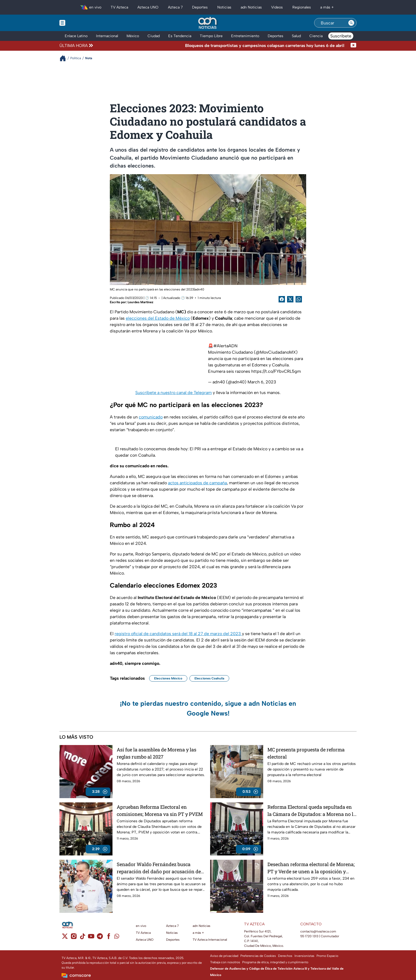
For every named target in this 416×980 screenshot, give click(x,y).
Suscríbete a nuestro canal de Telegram (174, 393)
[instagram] (74, 938)
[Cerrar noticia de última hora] (353, 46)
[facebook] (109, 938)
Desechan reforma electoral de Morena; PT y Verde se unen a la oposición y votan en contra (311, 868)
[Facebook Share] (282, 299)
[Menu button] (81, 23)
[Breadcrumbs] (65, 58)
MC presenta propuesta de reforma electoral (306, 753)
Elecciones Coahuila (209, 678)
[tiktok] (82, 938)
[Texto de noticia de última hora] (222, 46)
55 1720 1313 (309, 936)
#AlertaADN (225, 346)
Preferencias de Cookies (258, 956)
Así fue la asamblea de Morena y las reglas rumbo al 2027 (157, 753)
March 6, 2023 (262, 382)
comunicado (151, 417)
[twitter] (65, 938)
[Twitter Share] (290, 299)
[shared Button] (299, 299)
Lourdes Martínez (140, 302)
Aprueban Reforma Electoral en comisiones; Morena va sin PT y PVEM (160, 810)
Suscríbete (341, 36)
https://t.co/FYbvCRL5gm (276, 371)
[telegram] (100, 938)
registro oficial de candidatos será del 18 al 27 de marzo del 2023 (178, 634)
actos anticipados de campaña (197, 483)
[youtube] (91, 938)
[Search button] (351, 23)
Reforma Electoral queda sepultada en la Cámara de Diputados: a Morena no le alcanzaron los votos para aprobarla (312, 810)
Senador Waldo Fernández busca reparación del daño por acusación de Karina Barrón (159, 868)
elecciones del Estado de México (158, 318)
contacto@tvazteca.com (318, 931)
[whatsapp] (117, 937)
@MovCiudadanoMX (276, 352)
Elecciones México (168, 678)
